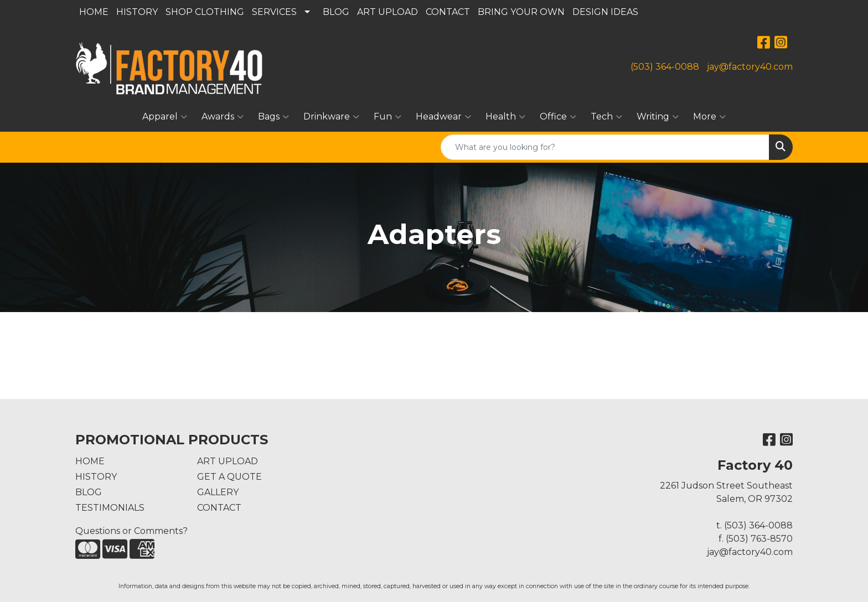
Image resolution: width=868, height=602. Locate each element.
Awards (223, 117)
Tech (606, 117)
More (709, 117)
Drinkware (331, 117)
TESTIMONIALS (110, 508)
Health (505, 117)
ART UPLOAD (387, 12)
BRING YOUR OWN (521, 12)
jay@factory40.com (750, 67)
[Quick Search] (605, 147)
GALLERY (218, 492)
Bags (273, 117)
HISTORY (137, 12)
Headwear (443, 117)
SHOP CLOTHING (205, 12)
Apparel (165, 117)
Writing (658, 117)
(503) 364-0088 (665, 67)
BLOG (336, 12)
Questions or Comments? (131, 531)
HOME (94, 12)
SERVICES (274, 12)
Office (558, 117)
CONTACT (448, 12)
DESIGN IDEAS (605, 12)
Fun (387, 117)
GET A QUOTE (229, 477)
